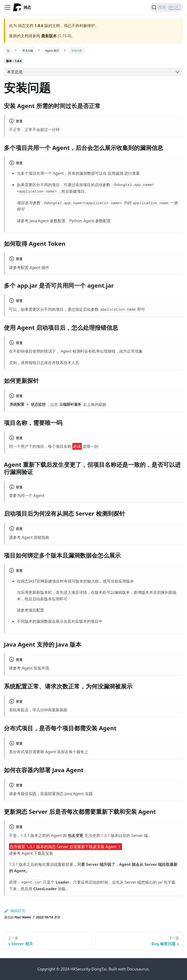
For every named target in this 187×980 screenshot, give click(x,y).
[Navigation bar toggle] (8, 7)
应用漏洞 (115, 173)
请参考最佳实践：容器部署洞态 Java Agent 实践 (51, 794)
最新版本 (49, 36)
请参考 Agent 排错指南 (29, 537)
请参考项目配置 (30, 610)
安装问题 (77, 50)
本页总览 (15, 72)
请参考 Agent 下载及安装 (31, 853)
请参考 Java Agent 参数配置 (41, 221)
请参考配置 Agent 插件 (29, 267)
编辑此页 (15, 911)
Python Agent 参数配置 (90, 221)
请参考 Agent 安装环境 (29, 668)
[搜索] (166, 7)
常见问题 (28, 50)
